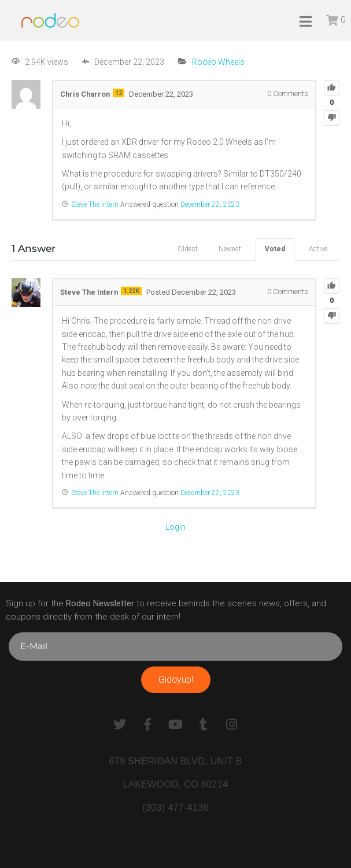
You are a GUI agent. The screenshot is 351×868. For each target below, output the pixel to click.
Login (175, 527)
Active (318, 249)
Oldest (188, 249)
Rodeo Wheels (218, 62)
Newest (230, 249)
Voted (275, 249)
